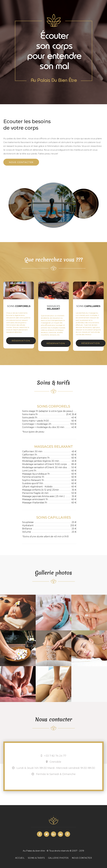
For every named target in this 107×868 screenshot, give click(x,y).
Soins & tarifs (36, 858)
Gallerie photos (58, 858)
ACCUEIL (20, 858)
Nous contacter (21, 162)
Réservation (21, 341)
